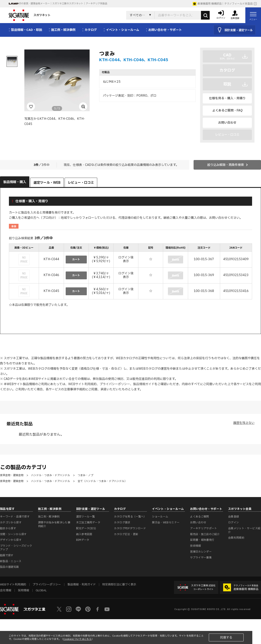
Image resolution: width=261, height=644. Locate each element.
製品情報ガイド (144, 384)
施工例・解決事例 (49, 517)
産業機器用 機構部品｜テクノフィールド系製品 (223, 4)
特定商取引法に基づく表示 (119, 585)
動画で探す (7, 555)
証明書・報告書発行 (202, 540)
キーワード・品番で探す (15, 517)
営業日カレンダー (201, 552)
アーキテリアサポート (204, 528)
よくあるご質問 (200, 517)
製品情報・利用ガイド (82, 585)
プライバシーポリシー (115, 384)
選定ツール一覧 (86, 517)
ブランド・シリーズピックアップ (16, 548)
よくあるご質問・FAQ (227, 110)
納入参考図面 (84, 534)
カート (76, 260)
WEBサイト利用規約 (82, 384)
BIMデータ (83, 540)
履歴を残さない (244, 423)
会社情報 (6, 590)
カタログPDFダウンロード (130, 528)
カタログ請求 (122, 523)
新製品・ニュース (11, 561)
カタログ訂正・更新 (126, 534)
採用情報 (23, 590)
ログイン (233, 523)
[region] (130, 272)
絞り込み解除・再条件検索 (226, 165)
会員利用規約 (236, 538)
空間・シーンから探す (13, 534)
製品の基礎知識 (9, 567)
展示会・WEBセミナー (166, 523)
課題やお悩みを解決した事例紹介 (54, 524)
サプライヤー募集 (201, 558)
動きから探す (8, 528)
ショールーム (160, 517)
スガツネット (30, 15)
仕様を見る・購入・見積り (227, 98)
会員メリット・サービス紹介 (244, 530)
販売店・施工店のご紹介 (205, 534)
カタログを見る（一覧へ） (130, 517)
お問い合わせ (227, 123)
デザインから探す (11, 540)
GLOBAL (41, 590)
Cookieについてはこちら (77, 639)
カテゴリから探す (11, 523)
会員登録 (233, 517)
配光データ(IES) (86, 528)
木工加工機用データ (88, 523)
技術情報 (195, 546)
